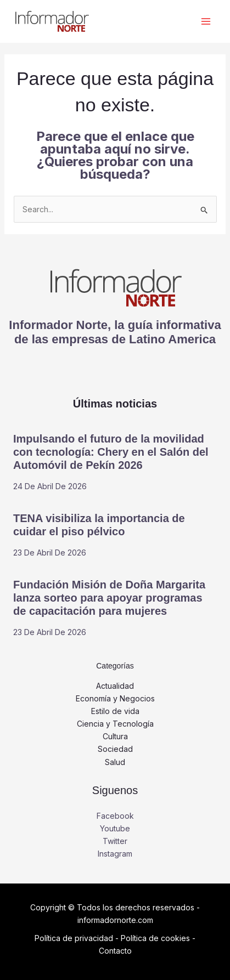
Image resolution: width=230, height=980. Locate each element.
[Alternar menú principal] (206, 22)
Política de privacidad (74, 938)
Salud (115, 762)
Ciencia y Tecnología (115, 724)
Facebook (115, 816)
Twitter (115, 841)
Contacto (115, 951)
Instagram (115, 854)
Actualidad (115, 686)
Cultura (115, 736)
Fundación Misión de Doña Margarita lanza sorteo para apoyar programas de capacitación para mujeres (109, 598)
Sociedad (115, 749)
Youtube (115, 828)
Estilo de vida (115, 711)
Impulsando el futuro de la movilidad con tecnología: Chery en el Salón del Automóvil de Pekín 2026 (111, 452)
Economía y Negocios (115, 698)
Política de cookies (155, 938)
